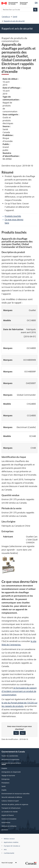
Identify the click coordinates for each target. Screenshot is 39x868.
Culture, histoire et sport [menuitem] (10, 801)
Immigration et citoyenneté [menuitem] (11, 772)
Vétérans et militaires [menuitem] (9, 826)
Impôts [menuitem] (4, 790)
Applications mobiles (11, 842)
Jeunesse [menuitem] (5, 830)
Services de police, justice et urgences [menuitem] (15, 804)
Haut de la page (9, 863)
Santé (15, 17)
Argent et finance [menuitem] (8, 815)
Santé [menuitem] (4, 786)
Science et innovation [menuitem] (9, 819)
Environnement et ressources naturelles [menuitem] (16, 794)
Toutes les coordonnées (10, 756)
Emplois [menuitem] (4, 768)
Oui (16, 733)
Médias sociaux (9, 839)
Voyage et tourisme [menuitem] (8, 776)
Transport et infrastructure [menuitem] (11, 808)
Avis (5, 849)
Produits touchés (13, 216)
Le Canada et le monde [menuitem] (10, 812)
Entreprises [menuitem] (6, 779)
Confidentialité (9, 853)
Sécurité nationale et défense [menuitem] (12, 797)
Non (23, 733)
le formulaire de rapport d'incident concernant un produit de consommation (19, 691)
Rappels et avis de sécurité (14, 21)
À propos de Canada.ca (12, 846)
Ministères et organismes (10, 759)
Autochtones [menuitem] (6, 822)
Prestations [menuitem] (5, 783)
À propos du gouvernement (11, 763)
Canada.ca (6, 17)
